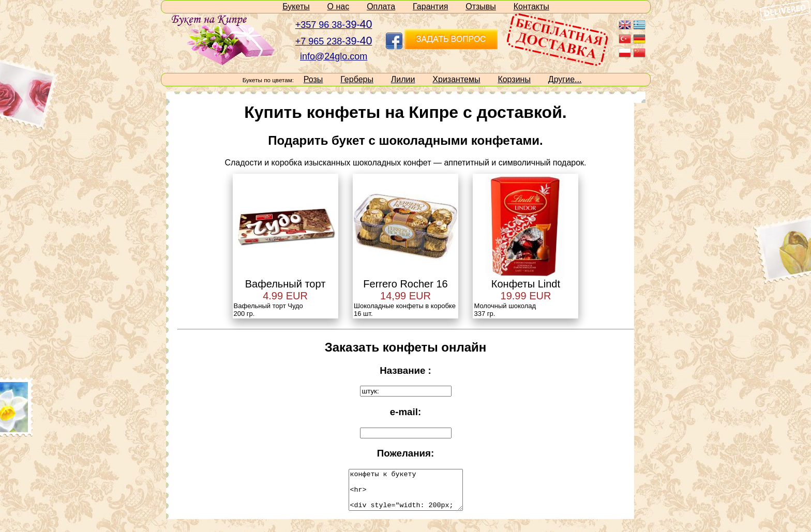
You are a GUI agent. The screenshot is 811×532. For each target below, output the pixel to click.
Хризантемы (456, 79)
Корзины (514, 79)
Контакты (531, 6)
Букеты (296, 6)
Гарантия (430, 6)
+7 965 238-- (334, 41)
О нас (339, 6)
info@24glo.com (334, 56)
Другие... (565, 79)
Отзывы (481, 6)
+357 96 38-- (334, 25)
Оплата (381, 6)
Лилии (403, 79)
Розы (313, 79)
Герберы (357, 79)
